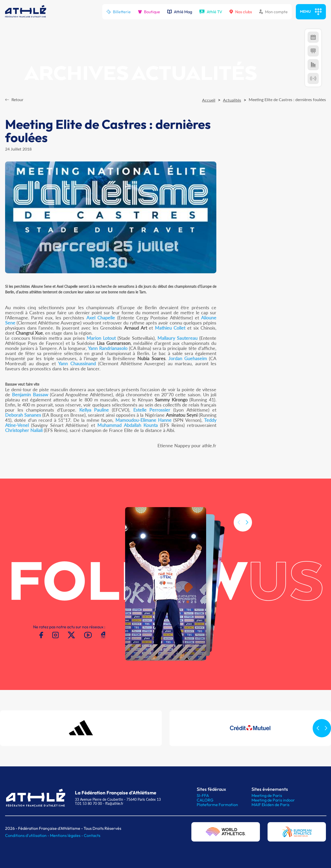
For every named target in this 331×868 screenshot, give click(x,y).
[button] (247, 529)
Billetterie (118, 12)
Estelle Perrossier (152, 410)
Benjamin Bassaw (30, 395)
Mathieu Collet (170, 328)
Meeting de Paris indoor (273, 800)
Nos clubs (241, 12)
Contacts (92, 835)
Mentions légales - (67, 835)
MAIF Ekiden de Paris (270, 805)
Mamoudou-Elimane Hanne (143, 420)
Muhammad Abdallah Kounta (128, 425)
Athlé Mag (180, 12)
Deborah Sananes (23, 415)
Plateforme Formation (217, 805)
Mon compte (273, 12)
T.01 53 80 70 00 (88, 803)
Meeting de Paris (267, 795)
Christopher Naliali (24, 430)
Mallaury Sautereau (177, 338)
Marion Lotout (101, 338)
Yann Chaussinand (77, 363)
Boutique (149, 12)
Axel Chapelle (101, 318)
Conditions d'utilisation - (28, 835)
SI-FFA (203, 795)
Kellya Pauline (94, 410)
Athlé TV (211, 12)
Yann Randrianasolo (108, 348)
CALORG (205, 800)
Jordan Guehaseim (188, 358)
